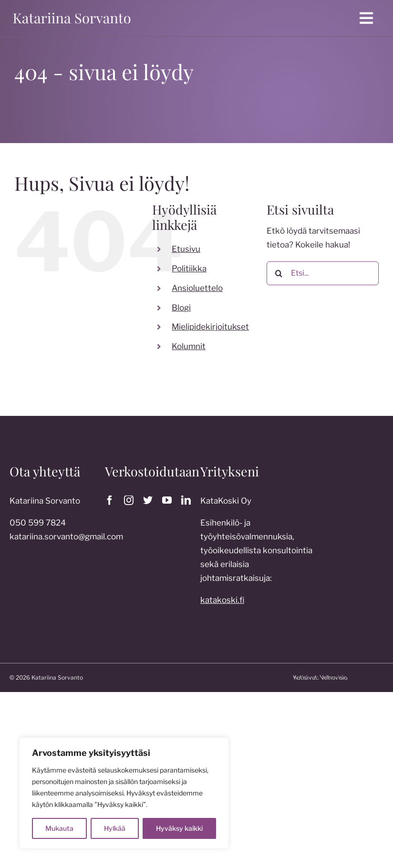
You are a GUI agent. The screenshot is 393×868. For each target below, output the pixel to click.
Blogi (181, 308)
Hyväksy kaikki (179, 828)
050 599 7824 (38, 527)
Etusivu (186, 249)
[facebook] (110, 500)
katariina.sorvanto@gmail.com (66, 540)
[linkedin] (186, 500)
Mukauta (59, 828)
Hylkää (115, 828)
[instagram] (129, 500)
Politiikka (189, 269)
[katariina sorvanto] (72, 12)
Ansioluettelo (197, 288)
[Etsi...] (323, 273)
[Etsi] (279, 273)
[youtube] (167, 500)
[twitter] (148, 500)
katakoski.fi (222, 603)
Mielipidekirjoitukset (210, 327)
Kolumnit (189, 346)
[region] (124, 793)
